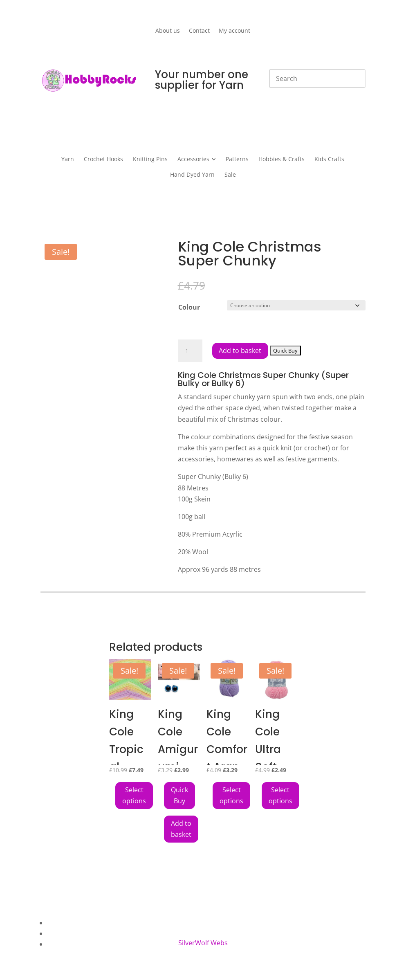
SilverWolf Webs (203, 943)
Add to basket (240, 351)
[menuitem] (68, 159)
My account (234, 31)
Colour (189, 307)
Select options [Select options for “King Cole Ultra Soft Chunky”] (280, 795)
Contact (199, 31)
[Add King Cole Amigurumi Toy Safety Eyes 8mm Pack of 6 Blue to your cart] (179, 796)
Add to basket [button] (181, 829)
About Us (61, 923)
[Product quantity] (190, 351)
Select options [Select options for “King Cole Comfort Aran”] (231, 795)
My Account (65, 944)
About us (168, 31)
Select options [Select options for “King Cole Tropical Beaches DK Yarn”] (134, 795)
